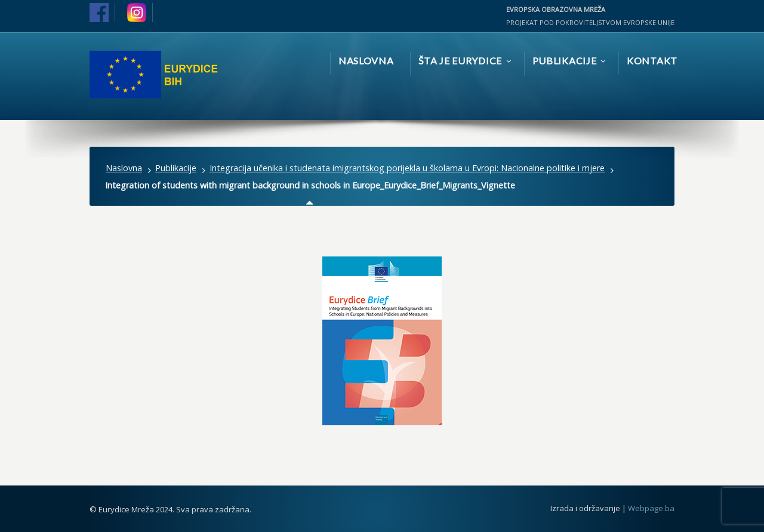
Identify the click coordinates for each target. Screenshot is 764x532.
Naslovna (124, 168)
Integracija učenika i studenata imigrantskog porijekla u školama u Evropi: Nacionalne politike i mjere (407, 168)
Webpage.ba (651, 508)
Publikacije (176, 168)
